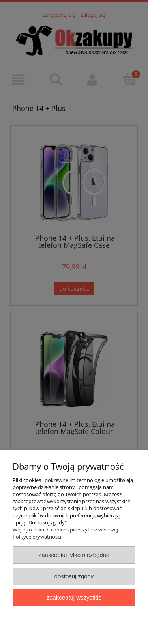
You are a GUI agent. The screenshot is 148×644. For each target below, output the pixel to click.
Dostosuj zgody (74, 576)
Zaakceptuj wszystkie (74, 597)
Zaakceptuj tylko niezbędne (74, 555)
